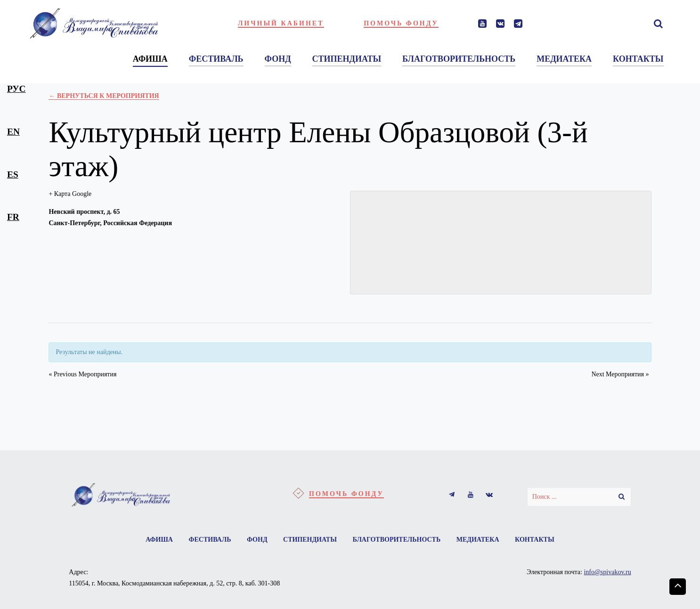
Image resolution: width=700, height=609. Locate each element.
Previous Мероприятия (82, 374)
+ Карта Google (70, 194)
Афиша (159, 540)
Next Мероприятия (620, 374)
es (13, 175)
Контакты (535, 540)
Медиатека (478, 540)
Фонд (257, 540)
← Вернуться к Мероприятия (104, 96)
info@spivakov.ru (607, 572)
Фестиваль (210, 540)
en (13, 132)
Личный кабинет (281, 23)
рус (16, 89)
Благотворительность (396, 540)
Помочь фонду (401, 23)
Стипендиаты (310, 540)
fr (13, 217)
